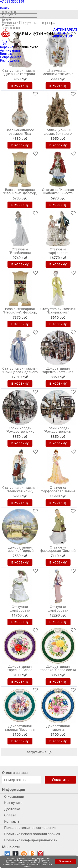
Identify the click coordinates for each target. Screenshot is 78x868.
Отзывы (7, 23)
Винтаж (6, 54)
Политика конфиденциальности (31, 840)
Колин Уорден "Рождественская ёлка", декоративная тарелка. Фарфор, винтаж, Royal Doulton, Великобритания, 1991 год (58, 433)
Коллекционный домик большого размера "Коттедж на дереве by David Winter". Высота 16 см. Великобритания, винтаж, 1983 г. (58, 135)
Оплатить (60, 780)
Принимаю (66, 861)
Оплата (7, 20)
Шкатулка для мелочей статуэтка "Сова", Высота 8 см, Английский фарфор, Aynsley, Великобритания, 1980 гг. (58, 75)
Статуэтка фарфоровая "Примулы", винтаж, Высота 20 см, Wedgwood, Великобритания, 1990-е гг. (20, 611)
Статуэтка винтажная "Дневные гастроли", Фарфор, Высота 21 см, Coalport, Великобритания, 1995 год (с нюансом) (20, 75)
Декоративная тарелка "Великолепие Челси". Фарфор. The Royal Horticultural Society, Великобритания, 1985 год (58, 731)
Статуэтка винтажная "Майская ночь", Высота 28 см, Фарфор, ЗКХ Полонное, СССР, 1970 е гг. (20, 492)
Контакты (8, 25)
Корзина (7, 47)
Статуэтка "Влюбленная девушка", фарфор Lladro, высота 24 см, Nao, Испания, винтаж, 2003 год (20, 254)
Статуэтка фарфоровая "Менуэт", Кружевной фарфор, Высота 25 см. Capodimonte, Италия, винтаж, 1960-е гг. (58, 254)
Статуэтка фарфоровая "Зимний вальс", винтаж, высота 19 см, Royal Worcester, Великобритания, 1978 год (58, 552)
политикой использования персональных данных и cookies (28, 866)
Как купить (9, 14)
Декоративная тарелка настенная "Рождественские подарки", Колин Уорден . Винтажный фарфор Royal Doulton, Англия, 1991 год (58, 373)
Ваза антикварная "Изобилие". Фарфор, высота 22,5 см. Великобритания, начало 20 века (20, 194)
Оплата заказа (15, 773)
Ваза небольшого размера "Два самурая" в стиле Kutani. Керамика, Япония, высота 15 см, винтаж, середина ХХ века (20, 135)
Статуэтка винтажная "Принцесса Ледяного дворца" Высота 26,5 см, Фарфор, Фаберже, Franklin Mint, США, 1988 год (20, 373)
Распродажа (10, 60)
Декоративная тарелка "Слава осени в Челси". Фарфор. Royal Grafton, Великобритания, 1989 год (58, 671)
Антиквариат (10, 50)
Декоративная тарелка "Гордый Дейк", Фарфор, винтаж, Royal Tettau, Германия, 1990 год (20, 552)
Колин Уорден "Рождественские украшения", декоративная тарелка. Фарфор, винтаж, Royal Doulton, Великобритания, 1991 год (20, 433)
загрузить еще (39, 752)
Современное (11, 57)
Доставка (8, 17)
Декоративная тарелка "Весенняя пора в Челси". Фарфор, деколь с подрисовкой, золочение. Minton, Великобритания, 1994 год (20, 731)
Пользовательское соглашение (30, 828)
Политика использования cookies (32, 834)
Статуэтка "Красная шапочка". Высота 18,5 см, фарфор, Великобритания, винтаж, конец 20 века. (58, 194)
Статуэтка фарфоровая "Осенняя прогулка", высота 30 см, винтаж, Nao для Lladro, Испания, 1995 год (58, 611)
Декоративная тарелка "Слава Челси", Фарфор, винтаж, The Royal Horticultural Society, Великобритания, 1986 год (20, 671)
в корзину (20, 85)
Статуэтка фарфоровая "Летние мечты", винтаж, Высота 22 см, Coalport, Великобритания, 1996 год (58, 492)
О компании (10, 12)
